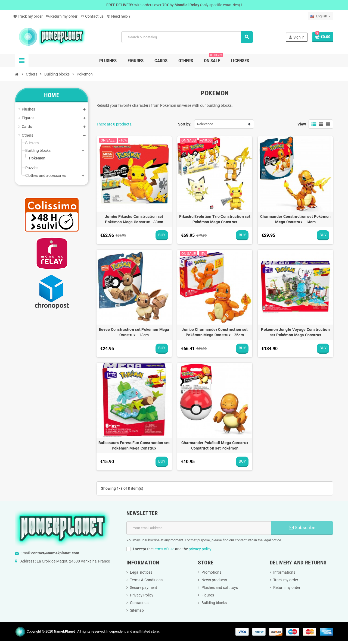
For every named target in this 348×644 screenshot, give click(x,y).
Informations (284, 572)
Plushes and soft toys (220, 588)
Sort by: (185, 124)
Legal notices (141, 572)
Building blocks (214, 603)
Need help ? (119, 16)
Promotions (211, 572)
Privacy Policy (142, 595)
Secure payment (144, 588)
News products (214, 580)
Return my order (62, 16)
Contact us (92, 16)
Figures (208, 595)
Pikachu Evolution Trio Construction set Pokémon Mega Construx (215, 219)
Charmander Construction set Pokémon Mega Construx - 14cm (296, 219)
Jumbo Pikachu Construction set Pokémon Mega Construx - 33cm (134, 219)
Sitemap (137, 610)
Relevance (205, 124)
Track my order (28, 16)
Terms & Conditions (146, 580)
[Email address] (199, 528)
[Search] (187, 37)
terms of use (164, 549)
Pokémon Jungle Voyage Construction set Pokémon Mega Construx (295, 332)
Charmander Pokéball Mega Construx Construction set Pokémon (215, 445)
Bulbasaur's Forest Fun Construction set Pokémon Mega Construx (134, 445)
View (302, 124)
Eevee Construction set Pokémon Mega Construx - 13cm (134, 332)
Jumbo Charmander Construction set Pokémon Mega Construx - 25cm (215, 332)
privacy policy (200, 549)
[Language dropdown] (320, 16)
